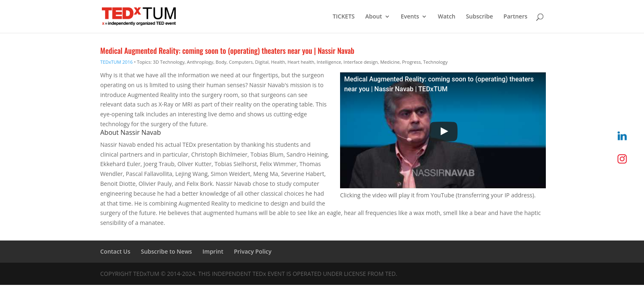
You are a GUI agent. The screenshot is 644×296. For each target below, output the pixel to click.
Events (410, 17)
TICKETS (344, 17)
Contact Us (115, 251)
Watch (447, 17)
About (374, 17)
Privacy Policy (253, 251)
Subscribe (479, 17)
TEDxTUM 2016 (116, 62)
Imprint (213, 251)
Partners (515, 17)
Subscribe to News (166, 251)
